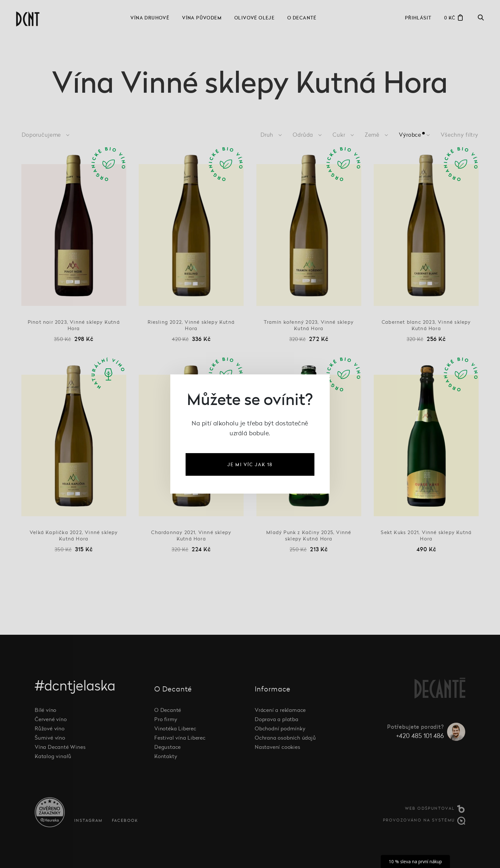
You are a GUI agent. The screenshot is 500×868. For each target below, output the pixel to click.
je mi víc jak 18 (250, 464)
